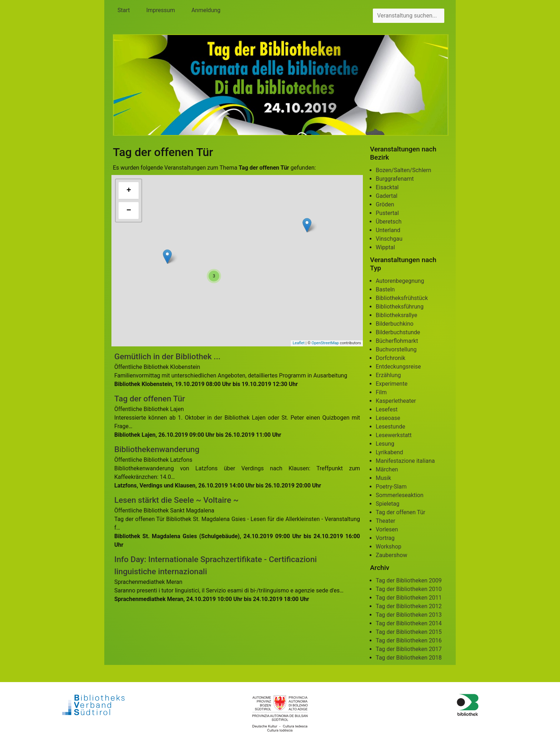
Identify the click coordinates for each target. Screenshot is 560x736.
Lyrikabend (389, 452)
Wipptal (385, 247)
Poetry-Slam (391, 487)
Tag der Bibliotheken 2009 (409, 580)
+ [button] (129, 191)
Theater (386, 521)
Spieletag (387, 504)
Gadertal (387, 196)
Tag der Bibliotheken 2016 (409, 640)
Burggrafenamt (395, 179)
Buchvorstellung (396, 349)
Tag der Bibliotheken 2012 (409, 606)
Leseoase (388, 418)
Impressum (161, 10)
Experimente (392, 384)
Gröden (385, 204)
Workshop (389, 547)
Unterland (388, 230)
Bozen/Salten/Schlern (403, 170)
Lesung (385, 444)
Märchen (387, 469)
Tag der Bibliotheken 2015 (409, 632)
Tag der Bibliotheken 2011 (409, 598)
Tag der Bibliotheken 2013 (409, 615)
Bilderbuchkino (395, 324)
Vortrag (385, 538)
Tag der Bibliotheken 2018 (409, 658)
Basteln (385, 289)
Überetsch (389, 222)
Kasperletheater (396, 401)
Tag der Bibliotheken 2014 (409, 623)
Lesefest (387, 409)
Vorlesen (387, 529)
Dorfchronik (391, 358)
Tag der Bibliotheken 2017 (409, 649)
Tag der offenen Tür (150, 399)
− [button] (129, 211)
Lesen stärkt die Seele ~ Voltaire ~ (176, 500)
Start (124, 10)
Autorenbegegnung (400, 281)
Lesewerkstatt (394, 435)
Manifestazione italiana (405, 461)
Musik (383, 478)
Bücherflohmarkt (397, 341)
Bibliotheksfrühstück (402, 298)
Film (381, 392)
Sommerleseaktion (400, 495)
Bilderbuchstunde (398, 332)
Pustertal (387, 213)
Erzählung (388, 375)
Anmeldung (206, 10)
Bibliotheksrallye (396, 315)
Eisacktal (387, 187)
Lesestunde (391, 427)
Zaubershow (391, 555)
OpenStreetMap (325, 343)
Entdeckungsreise (398, 367)
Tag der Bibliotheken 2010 (409, 589)
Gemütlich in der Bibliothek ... (167, 357)
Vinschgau (389, 239)
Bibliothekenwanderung (157, 449)
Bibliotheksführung (400, 307)
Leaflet (298, 343)
